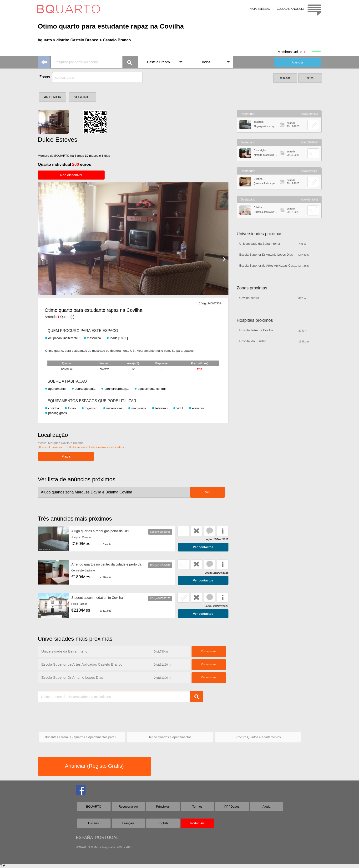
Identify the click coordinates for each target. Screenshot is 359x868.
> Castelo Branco (115, 40)
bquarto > (47, 40)
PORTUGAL (107, 838)
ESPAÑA (84, 838)
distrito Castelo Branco (77, 40)
